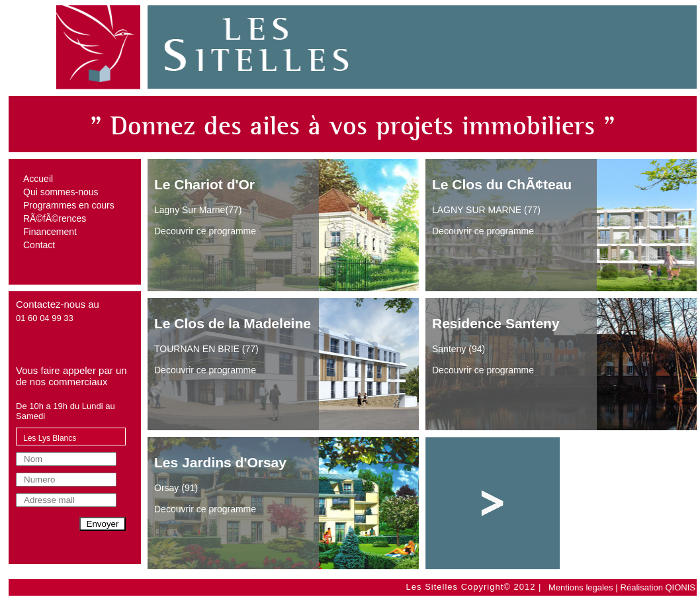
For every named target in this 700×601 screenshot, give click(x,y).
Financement (50, 232)
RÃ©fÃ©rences (55, 218)
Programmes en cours (69, 205)
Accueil (38, 179)
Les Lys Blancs (50, 438)
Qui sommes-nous (61, 192)
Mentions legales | (583, 587)
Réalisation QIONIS (658, 587)
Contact (39, 245)
